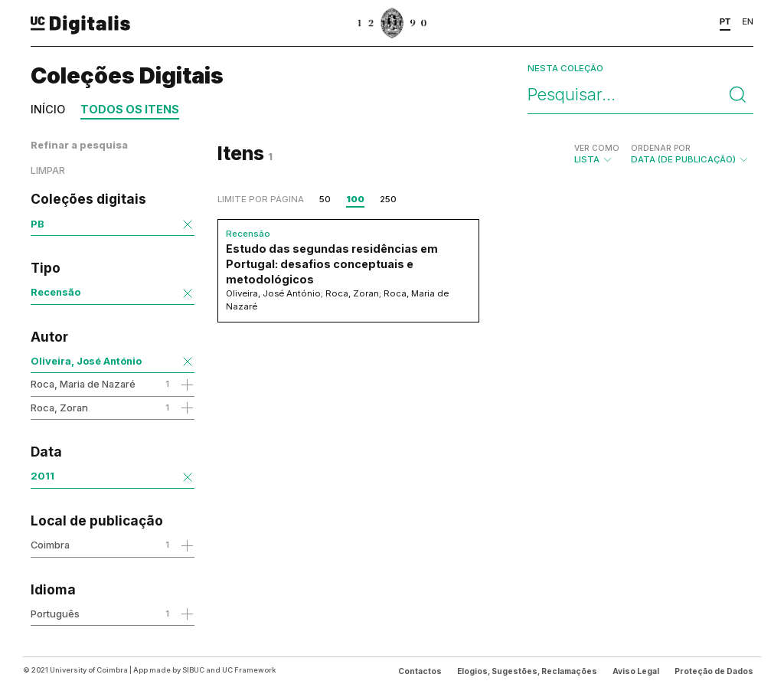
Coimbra (50, 545)
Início (48, 109)
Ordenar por (661, 148)
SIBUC (193, 670)
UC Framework (249, 670)
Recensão (56, 292)
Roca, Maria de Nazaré (83, 384)
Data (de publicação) (690, 154)
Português (55, 614)
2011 (42, 476)
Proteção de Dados (714, 671)
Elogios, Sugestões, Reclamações (527, 671)
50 (325, 199)
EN (748, 21)
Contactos (420, 671)
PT (725, 21)
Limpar (48, 170)
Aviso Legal (636, 671)
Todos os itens (130, 109)
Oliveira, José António (86, 361)
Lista (597, 154)
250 (388, 199)
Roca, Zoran (59, 408)
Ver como (597, 148)
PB (38, 224)
